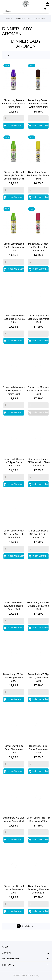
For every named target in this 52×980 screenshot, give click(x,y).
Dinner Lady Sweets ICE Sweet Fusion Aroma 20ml (38, 534)
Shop (5, 947)
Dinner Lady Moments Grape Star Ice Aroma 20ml (38, 319)
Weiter (29, 926)
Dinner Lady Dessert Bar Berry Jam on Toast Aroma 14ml (14, 104)
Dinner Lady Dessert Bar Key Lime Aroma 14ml (14, 247)
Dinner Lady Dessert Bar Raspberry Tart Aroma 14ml (38, 247)
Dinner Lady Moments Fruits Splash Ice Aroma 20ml (14, 391)
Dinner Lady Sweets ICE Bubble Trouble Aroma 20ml (14, 606)
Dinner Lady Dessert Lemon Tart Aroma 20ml (14, 889)
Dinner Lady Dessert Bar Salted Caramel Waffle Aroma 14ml (38, 104)
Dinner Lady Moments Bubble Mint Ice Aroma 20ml (38, 391)
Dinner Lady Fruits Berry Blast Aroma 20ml (14, 749)
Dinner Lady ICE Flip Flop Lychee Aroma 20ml (38, 678)
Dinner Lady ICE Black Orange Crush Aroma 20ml (38, 606)
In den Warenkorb (14, 126)
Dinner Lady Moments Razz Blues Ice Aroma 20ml (14, 319)
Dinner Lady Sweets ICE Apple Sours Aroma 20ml (14, 462)
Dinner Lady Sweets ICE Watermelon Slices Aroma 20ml (38, 462)
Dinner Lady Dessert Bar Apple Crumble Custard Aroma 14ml (14, 175)
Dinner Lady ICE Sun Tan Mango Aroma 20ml (14, 678)
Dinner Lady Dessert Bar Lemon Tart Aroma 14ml (38, 175)
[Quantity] (14, 118)
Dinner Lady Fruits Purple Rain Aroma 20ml (38, 749)
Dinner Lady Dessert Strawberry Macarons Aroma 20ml (38, 889)
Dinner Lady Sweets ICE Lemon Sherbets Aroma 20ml (14, 534)
